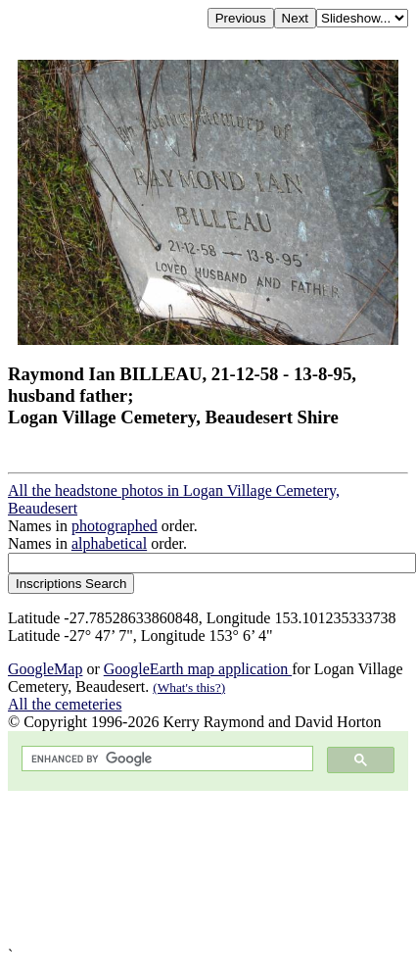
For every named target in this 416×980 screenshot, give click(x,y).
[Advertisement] (184, 869)
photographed (115, 526)
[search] (165, 759)
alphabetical (109, 543)
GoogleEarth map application (198, 669)
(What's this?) (189, 687)
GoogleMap (45, 669)
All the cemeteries (65, 704)
